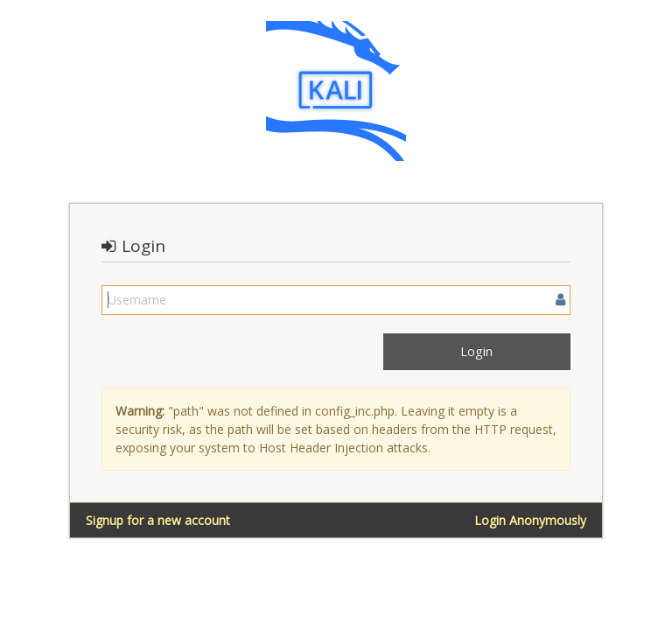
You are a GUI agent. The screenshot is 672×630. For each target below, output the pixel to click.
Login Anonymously (530, 520)
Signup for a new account (158, 520)
